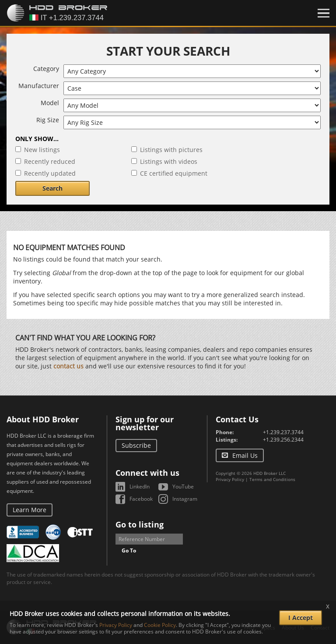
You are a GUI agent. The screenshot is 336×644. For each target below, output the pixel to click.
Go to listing (140, 524)
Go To (129, 550)
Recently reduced (50, 161)
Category (46, 69)
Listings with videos (169, 161)
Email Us (245, 455)
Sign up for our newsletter (145, 423)
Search (52, 188)
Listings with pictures (171, 150)
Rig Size (48, 120)
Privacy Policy (230, 479)
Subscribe (136, 445)
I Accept (301, 617)
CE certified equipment (174, 173)
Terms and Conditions (272, 479)
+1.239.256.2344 (283, 440)
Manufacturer (39, 86)
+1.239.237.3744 (283, 432)
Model (50, 103)
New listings (42, 150)
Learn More (30, 510)
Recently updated (50, 173)
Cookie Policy (160, 625)
